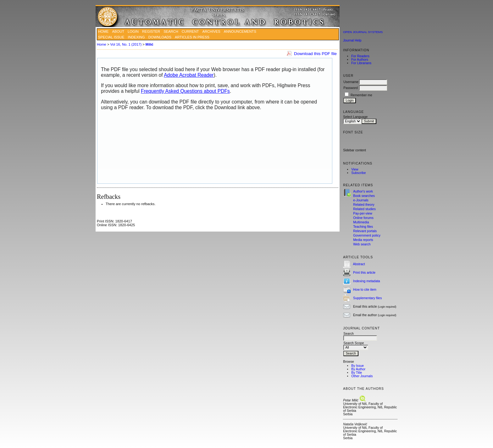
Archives (211, 31)
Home (103, 31)
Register (151, 31)
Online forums (363, 218)
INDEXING (136, 37)
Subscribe (358, 173)
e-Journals (361, 200)
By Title (357, 373)
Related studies (364, 209)
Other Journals (362, 376)
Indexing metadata (367, 281)
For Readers (360, 56)
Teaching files (363, 227)
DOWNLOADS (160, 37)
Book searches (364, 196)
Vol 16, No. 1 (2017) (126, 44)
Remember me (361, 95)
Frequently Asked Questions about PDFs (185, 91)
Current (190, 31)
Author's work (363, 191)
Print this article (364, 273)
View (355, 169)
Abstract (359, 264)
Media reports (363, 240)
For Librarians (361, 63)
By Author (358, 369)
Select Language (355, 117)
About (118, 31)
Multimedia (361, 222)
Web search (362, 244)
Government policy (367, 235)
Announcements (240, 31)
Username (351, 82)
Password (351, 88)
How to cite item (365, 290)
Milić (150, 44)
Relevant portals (365, 231)
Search (171, 31)
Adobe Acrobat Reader (189, 75)
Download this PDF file (315, 54)
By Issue (357, 366)
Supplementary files (367, 298)
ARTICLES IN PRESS (192, 37)
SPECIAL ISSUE (111, 37)
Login (133, 31)
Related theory (364, 205)
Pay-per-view (363, 213)
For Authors (360, 60)
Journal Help (352, 40)
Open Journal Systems (363, 32)
